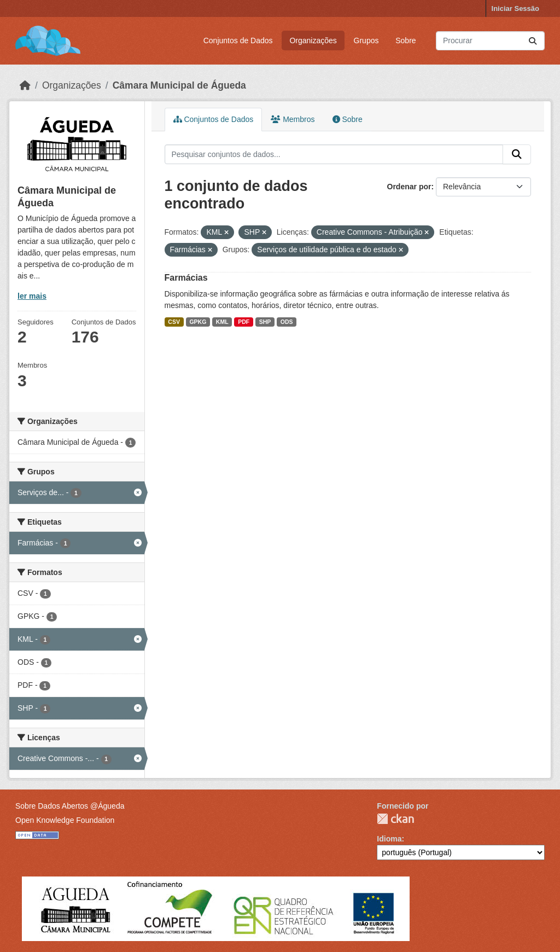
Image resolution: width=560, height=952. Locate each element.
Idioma (389, 839)
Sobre (406, 40)
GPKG (198, 322)
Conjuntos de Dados (238, 40)
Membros (293, 119)
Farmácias (186, 278)
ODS (287, 322)
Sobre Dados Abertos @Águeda (70, 806)
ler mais (32, 296)
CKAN (395, 819)
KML (222, 322)
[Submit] (533, 41)
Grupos (366, 40)
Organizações (313, 40)
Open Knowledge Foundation (65, 820)
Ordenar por (409, 187)
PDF (244, 322)
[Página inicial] (25, 85)
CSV (174, 322)
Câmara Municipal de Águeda (179, 85)
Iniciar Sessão (515, 8)
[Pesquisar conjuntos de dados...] (490, 41)
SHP (265, 322)
